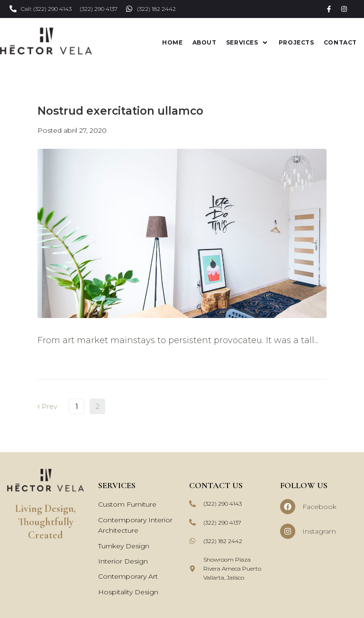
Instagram (319, 531)
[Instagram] (288, 531)
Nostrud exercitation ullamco (120, 110)
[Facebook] (288, 506)
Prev (47, 406)
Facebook (319, 506)
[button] (248, 42)
